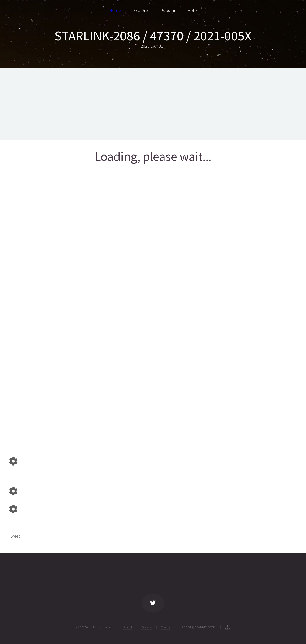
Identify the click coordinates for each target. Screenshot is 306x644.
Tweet (14, 536)
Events (165, 627)
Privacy (147, 627)
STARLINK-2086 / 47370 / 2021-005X (153, 36)
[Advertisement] (153, 104)
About (128, 627)
